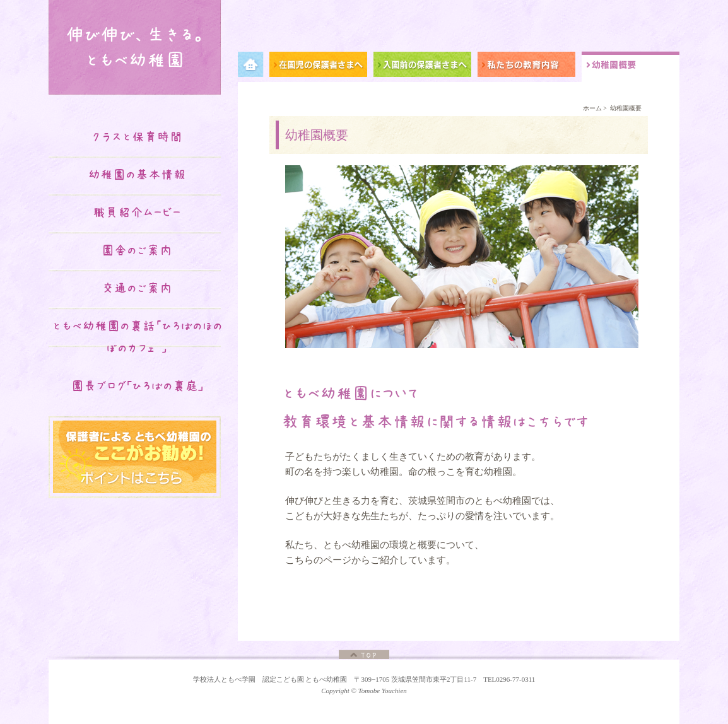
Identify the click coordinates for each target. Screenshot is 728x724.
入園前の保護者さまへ (426, 67)
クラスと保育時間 (137, 137)
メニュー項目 (254, 67)
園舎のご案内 (137, 250)
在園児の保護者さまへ (321, 67)
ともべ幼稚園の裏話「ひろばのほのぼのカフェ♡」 (137, 337)
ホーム (592, 108)
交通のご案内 (137, 288)
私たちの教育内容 (530, 67)
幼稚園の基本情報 (137, 175)
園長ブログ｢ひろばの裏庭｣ (137, 386)
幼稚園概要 (631, 67)
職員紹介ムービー (137, 213)
